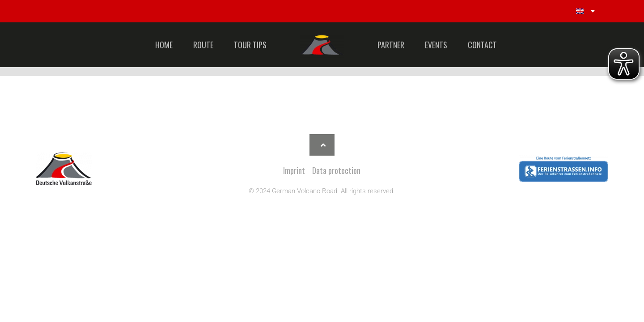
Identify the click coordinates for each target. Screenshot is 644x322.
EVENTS (436, 45)
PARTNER (391, 45)
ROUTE (203, 45)
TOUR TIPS (250, 45)
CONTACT (482, 45)
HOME (164, 45)
